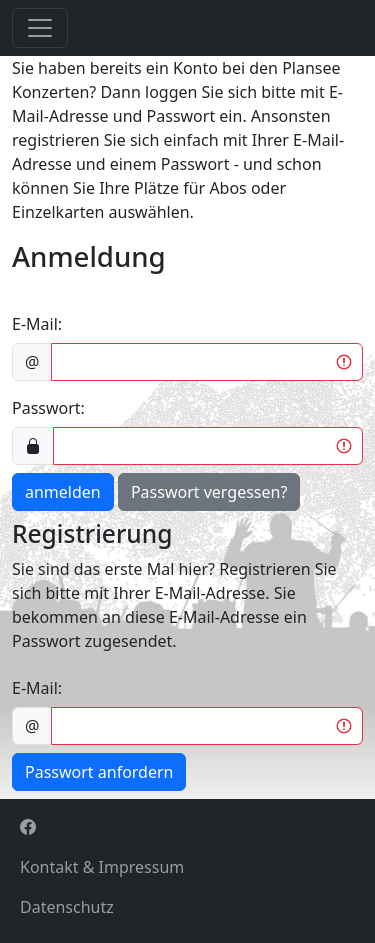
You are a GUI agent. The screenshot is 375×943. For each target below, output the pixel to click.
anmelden (63, 492)
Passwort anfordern (99, 772)
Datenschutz (67, 907)
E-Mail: (37, 324)
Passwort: (48, 408)
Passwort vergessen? (209, 492)
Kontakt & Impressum (102, 867)
